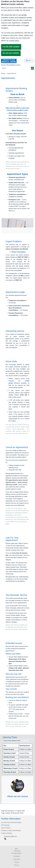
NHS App (18, 470)
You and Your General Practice (11, 822)
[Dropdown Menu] (29, 60)
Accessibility (17, 856)
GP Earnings (5, 825)
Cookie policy (17, 859)
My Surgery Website (17, 853)
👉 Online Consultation (18, 252)
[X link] (5, 839)
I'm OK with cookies (11, 47)
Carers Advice (6, 828)
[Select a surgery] (17, 741)
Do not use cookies (11, 53)
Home (3, 73)
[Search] (16, 68)
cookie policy (14, 41)
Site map (17, 865)
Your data (17, 862)
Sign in (17, 849)
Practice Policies (7, 833)
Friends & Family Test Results (11, 830)
